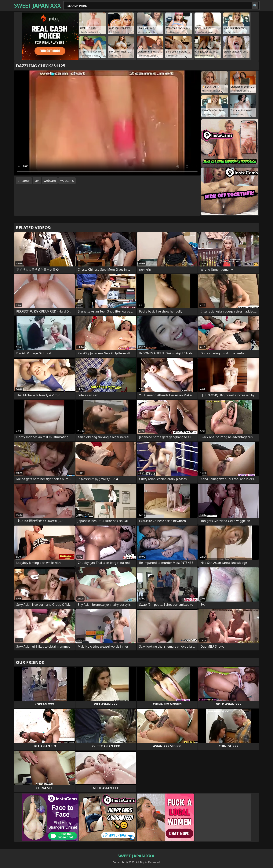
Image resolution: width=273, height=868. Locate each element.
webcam (50, 181)
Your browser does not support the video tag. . (107, 123)
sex (37, 181)
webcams (67, 181)
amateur (24, 181)
